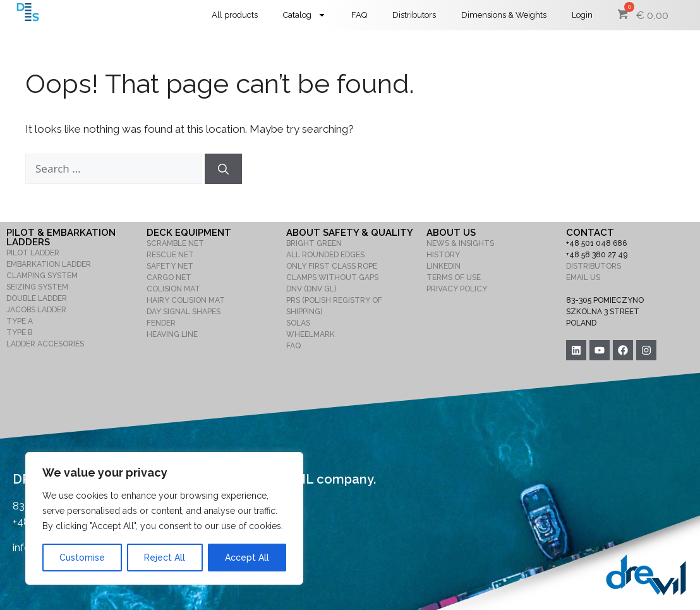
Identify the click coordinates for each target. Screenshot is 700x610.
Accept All (247, 558)
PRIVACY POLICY (457, 289)
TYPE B (19, 332)
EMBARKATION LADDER (49, 264)
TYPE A (20, 321)
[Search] (223, 169)
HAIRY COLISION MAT (186, 300)
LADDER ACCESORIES (45, 344)
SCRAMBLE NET (175, 243)
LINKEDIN (444, 266)
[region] (164, 518)
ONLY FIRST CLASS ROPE (332, 266)
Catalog (305, 15)
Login (582, 15)
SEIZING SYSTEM (37, 287)
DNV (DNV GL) (311, 289)
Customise (82, 558)
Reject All (165, 558)
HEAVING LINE (172, 334)
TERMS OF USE (454, 278)
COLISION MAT (173, 289)
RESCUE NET (170, 255)
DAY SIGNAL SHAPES (184, 312)
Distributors (414, 15)
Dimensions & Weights (504, 15)
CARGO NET (169, 278)
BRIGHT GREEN (314, 243)
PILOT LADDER (33, 253)
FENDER (161, 323)
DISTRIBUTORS (594, 266)
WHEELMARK (311, 334)
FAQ (359, 15)
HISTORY (443, 255)
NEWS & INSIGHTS (460, 243)
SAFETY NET (170, 266)
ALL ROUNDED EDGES (325, 255)
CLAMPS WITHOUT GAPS (332, 278)
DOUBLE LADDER (37, 298)
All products (235, 15)
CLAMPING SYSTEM (42, 276)
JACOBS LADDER (36, 310)
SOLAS (298, 323)
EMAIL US (583, 278)
